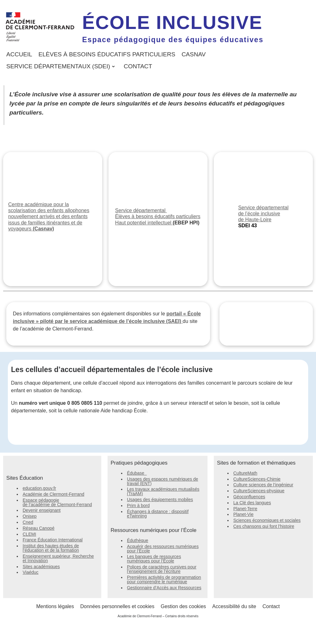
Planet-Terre (245, 509)
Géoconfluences (249, 497)
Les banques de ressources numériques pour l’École (154, 559)
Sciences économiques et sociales (267, 520)
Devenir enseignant (42, 510)
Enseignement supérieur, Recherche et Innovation (58, 558)
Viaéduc (30, 572)
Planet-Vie (243, 514)
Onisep (30, 516)
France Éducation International (53, 540)
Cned (28, 522)
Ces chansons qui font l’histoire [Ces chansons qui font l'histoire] (264, 526)
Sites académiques (41, 567)
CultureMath (245, 473)
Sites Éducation (25, 478)
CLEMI (29, 534)
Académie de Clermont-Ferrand (53, 494)
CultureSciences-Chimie (257, 479)
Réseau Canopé (39, 528)
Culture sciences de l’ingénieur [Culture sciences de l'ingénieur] (263, 485)
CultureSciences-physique (259, 491)
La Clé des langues (252, 503)
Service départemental (141, 210)
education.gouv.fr (39, 488)
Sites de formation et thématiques (256, 463)
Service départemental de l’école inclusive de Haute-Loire (263, 214)
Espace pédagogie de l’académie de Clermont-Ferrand (57, 502)
